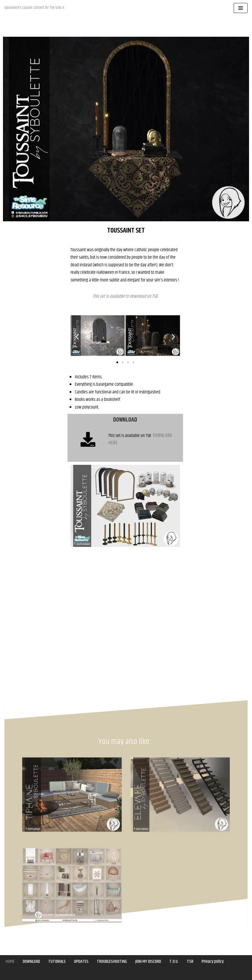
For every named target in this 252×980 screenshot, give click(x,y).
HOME (10, 961)
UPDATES (82, 961)
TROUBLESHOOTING (112, 961)
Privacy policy (213, 961)
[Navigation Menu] (241, 8)
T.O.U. (175, 961)
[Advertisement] (34, 332)
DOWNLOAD (32, 961)
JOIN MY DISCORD (149, 961)
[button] (77, 337)
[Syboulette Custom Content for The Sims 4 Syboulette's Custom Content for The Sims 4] (34, 8)
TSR (155, 297)
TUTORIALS (57, 961)
